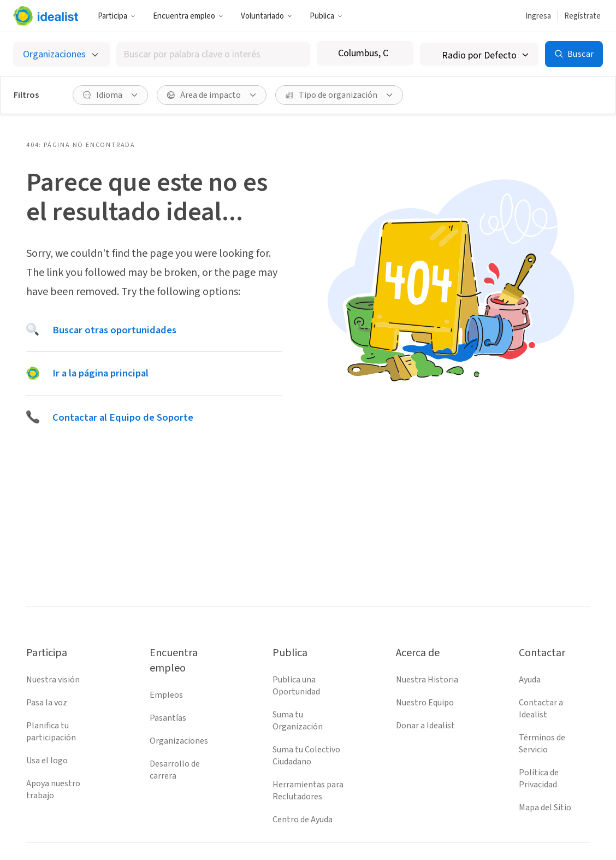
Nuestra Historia (427, 680)
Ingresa (538, 16)
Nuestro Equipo (425, 703)
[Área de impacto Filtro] (212, 95)
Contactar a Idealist (541, 709)
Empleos (166, 695)
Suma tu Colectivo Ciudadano (306, 756)
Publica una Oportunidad (296, 686)
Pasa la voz (47, 703)
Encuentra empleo (188, 16)
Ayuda (530, 680)
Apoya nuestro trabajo (53, 790)
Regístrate (582, 16)
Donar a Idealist (425, 726)
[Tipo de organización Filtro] (339, 95)
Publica (326, 16)
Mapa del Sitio (545, 808)
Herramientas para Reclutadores (308, 791)
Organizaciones (179, 741)
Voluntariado (266, 16)
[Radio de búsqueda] (479, 54)
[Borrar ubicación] (398, 54)
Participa (117, 16)
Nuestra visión (53, 680)
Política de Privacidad (539, 779)
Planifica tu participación (51, 732)
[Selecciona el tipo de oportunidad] (61, 54)
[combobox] (213, 54)
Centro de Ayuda (303, 820)
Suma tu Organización (298, 721)
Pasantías (168, 718)
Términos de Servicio (542, 744)
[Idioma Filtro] (110, 95)
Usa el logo (47, 761)
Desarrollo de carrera (175, 770)
